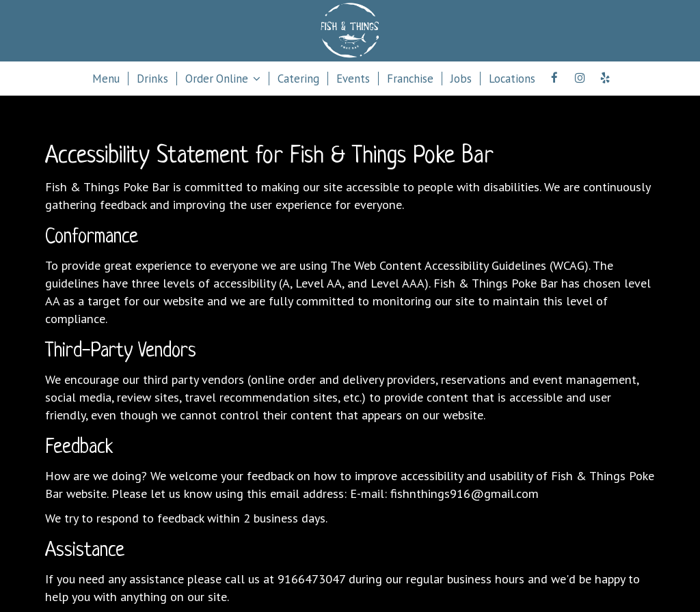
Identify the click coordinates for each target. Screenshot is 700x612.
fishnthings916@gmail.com (465, 493)
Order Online (223, 79)
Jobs (461, 79)
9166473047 (311, 579)
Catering (298, 79)
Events (353, 79)
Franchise (410, 79)
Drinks (152, 79)
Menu (106, 79)
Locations (512, 79)
